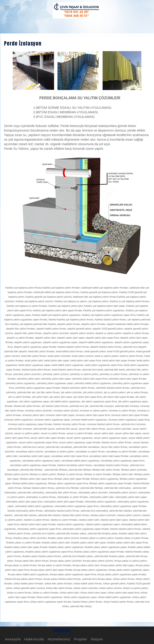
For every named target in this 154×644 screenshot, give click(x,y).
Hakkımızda (33, 639)
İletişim (96, 639)
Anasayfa (12, 639)
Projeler (80, 639)
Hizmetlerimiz (58, 639)
